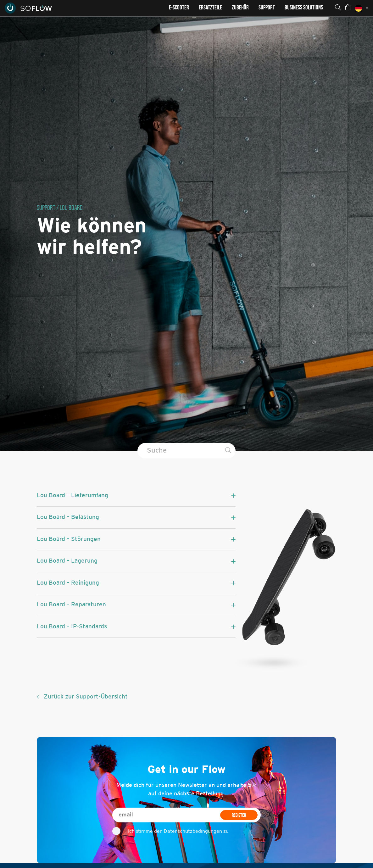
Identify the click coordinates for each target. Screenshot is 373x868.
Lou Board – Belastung (68, 517)
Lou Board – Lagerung (67, 561)
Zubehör (240, 8)
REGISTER (239, 815)
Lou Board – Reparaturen (71, 605)
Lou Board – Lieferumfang (72, 496)
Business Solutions (304, 8)
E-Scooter (179, 8)
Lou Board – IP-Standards (72, 627)
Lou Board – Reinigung (68, 583)
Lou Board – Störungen (69, 539)
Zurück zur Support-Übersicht (86, 697)
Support (267, 8)
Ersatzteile (210, 8)
